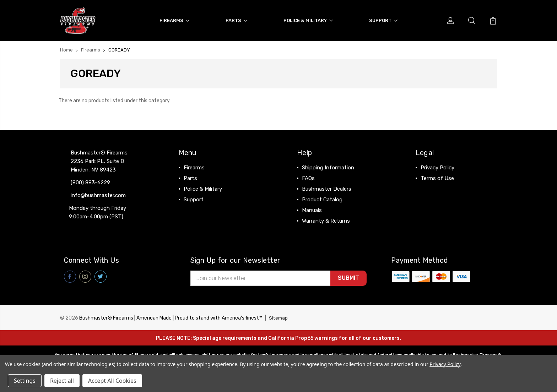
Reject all (62, 381)
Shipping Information (328, 166)
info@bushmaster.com (98, 194)
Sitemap (279, 317)
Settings (25, 381)
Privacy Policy (437, 166)
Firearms (174, 20)
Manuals (312, 209)
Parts (236, 20)
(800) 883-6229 (90, 181)
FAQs (308, 177)
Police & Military (308, 20)
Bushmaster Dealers (327, 187)
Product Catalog (322, 198)
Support (383, 20)
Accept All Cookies (112, 381)
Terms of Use (437, 177)
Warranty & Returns (326, 219)
